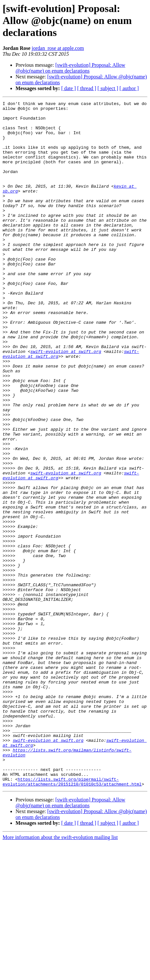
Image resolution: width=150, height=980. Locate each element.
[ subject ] (108, 88)
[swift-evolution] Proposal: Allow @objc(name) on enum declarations (70, 68)
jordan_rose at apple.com (58, 48)
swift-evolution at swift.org (66, 402)
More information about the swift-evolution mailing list (60, 974)
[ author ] (129, 88)
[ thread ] (87, 88)
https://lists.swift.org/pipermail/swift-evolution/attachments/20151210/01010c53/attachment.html (72, 918)
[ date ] (69, 88)
